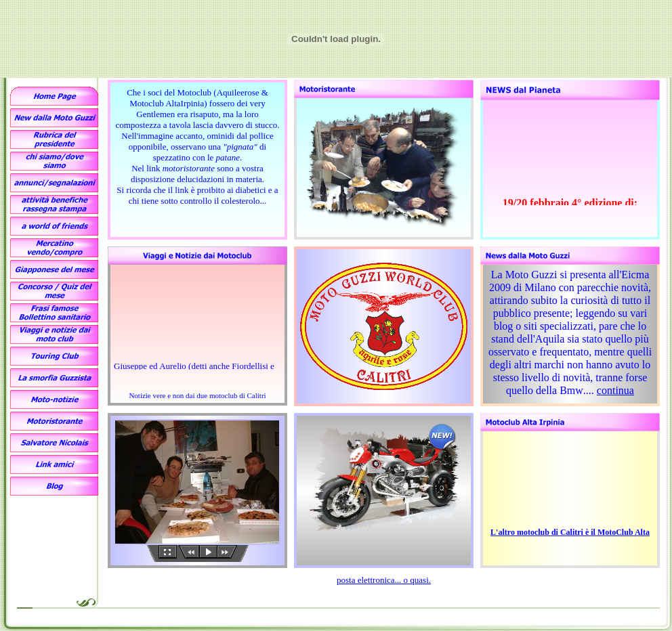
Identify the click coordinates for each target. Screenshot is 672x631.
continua (615, 390)
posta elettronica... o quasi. (384, 580)
